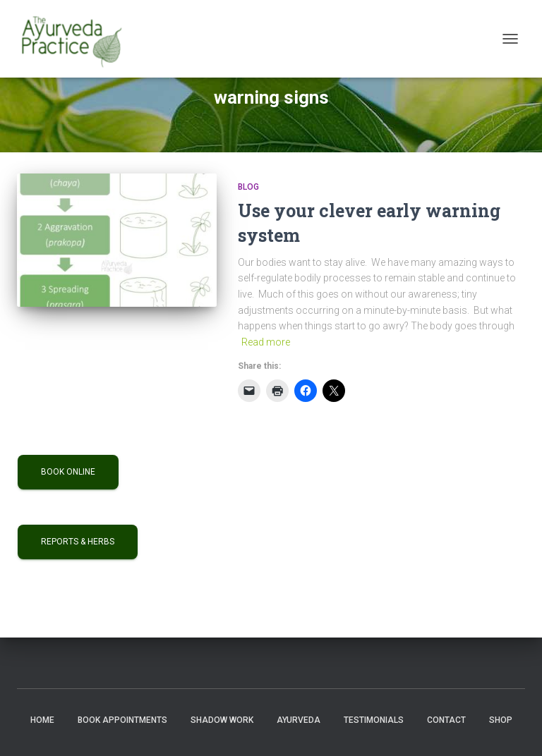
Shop (501, 720)
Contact (446, 720)
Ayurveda (299, 720)
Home (42, 720)
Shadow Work (222, 720)
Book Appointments (122, 720)
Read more (266, 342)
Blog (248, 187)
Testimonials (374, 720)
